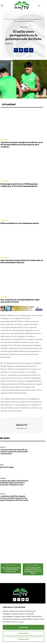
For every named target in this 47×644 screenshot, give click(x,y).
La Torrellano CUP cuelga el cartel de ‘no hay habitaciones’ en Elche (33, 571)
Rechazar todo (23, 639)
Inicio (7, 19)
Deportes (14, 19)
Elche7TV (9, 44)
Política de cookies (18, 622)
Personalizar (24, 633)
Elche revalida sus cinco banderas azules (20, 223)
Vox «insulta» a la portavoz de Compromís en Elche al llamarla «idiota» (22, 261)
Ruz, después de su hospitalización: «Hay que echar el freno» (20, 301)
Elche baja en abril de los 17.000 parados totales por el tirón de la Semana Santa (19, 185)
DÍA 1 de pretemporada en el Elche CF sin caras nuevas (11, 570)
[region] (23, 624)
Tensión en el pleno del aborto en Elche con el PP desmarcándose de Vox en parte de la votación (22, 145)
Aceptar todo (23, 627)
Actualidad (4, 140)
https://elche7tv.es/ (22, 428)
